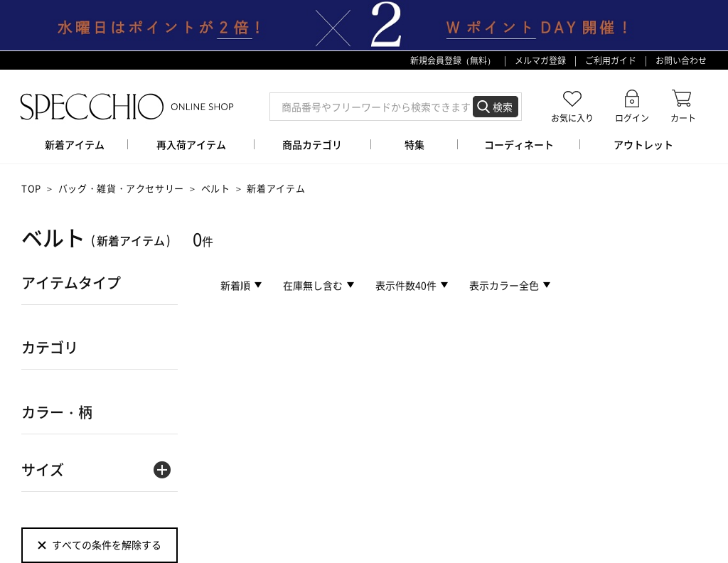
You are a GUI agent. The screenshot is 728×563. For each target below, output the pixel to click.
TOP (31, 188)
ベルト (216, 188)
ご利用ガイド (611, 60)
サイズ (43, 470)
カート (683, 118)
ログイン (632, 118)
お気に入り (572, 118)
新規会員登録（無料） (453, 60)
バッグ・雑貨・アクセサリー (121, 188)
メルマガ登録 (540, 60)
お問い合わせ (681, 60)
